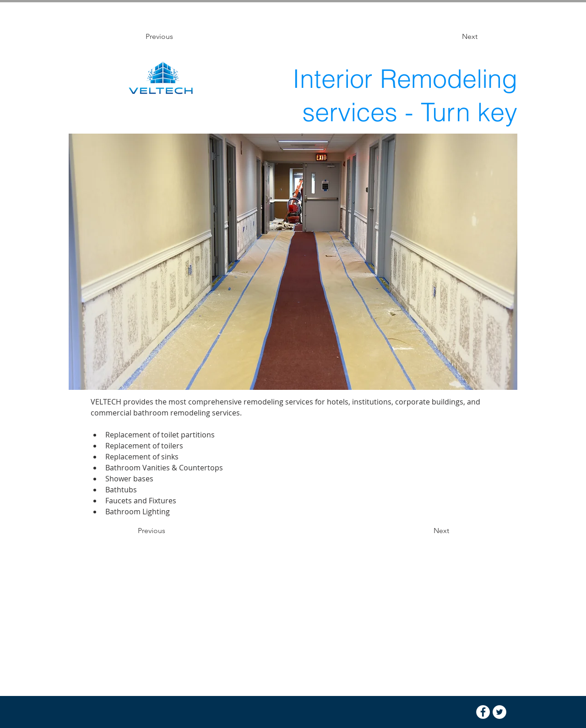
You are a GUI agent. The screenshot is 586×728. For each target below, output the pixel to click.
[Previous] (176, 37)
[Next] (455, 37)
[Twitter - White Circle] (499, 712)
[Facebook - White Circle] (483, 712)
